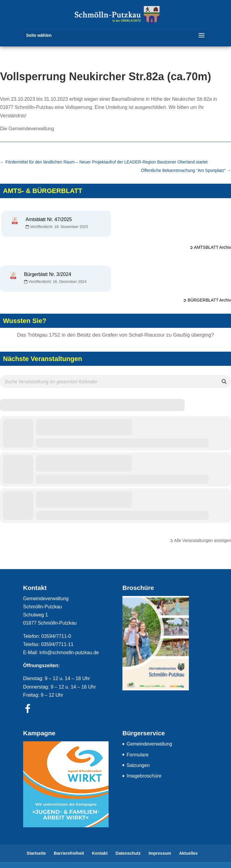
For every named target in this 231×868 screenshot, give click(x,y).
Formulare (138, 755)
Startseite (36, 853)
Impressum (160, 853)
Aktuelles (188, 853)
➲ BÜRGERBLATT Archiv (207, 300)
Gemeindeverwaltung (149, 744)
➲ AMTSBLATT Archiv (210, 247)
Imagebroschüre (144, 776)
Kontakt (100, 853)
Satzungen (138, 765)
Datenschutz (128, 853)
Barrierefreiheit (69, 853)
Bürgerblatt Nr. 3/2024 (48, 274)
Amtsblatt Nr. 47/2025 (49, 219)
